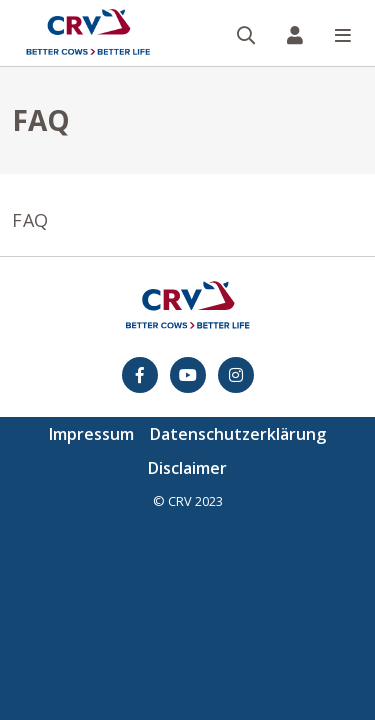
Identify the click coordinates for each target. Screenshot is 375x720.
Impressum (91, 434)
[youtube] (188, 375)
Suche (254, 1)
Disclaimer (187, 468)
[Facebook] (140, 375)
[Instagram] (236, 375)
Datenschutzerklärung (238, 434)
